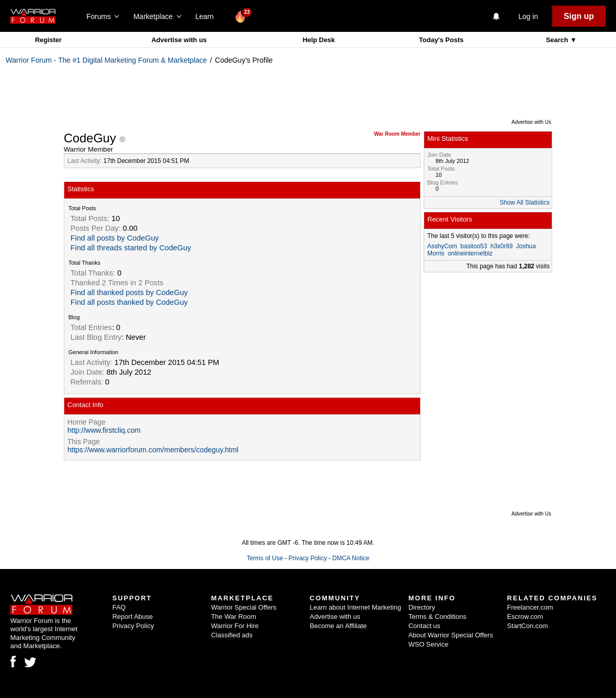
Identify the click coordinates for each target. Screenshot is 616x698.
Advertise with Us (531, 122)
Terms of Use (265, 558)
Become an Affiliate (338, 626)
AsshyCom (442, 246)
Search (558, 40)
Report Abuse (132, 617)
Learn (207, 16)
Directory (422, 607)
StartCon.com (527, 626)
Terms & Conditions (437, 617)
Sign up (579, 16)
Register (48, 40)
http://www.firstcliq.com (104, 430)
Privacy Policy (308, 558)
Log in (528, 16)
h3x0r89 (502, 246)
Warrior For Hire (235, 626)
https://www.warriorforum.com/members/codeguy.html (153, 450)
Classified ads (232, 635)
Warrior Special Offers (243, 607)
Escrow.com (525, 617)
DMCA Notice (351, 558)
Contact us (424, 626)
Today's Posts (441, 40)
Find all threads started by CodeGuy (131, 248)
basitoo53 (474, 246)
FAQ (119, 607)
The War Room (233, 617)
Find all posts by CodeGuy (115, 238)
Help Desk (319, 40)
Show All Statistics (525, 203)
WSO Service (428, 644)
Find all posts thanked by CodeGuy (129, 302)
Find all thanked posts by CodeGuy (129, 292)
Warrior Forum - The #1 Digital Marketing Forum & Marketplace (106, 60)
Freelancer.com (530, 607)
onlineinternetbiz (470, 253)
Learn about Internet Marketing (355, 607)
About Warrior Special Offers (451, 635)
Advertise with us (179, 40)
